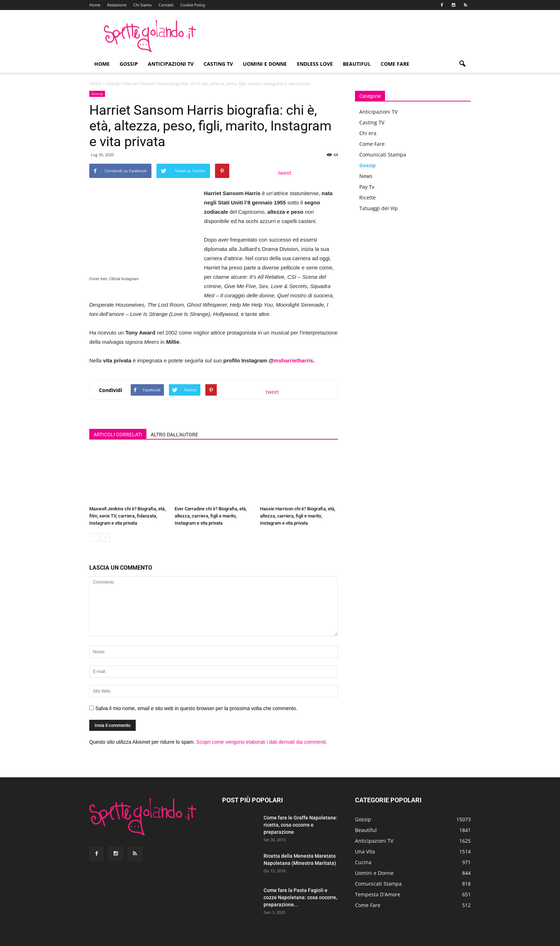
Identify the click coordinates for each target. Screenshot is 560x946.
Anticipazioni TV (171, 64)
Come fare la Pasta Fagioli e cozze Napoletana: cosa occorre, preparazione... (300, 897)
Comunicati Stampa (383, 155)
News (366, 176)
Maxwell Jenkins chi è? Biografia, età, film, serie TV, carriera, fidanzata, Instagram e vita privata (127, 516)
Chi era (368, 133)
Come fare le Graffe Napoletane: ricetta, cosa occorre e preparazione (301, 825)
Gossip (129, 64)
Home (95, 5)
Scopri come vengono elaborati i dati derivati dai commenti (261, 742)
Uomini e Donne (265, 64)
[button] (462, 64)
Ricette (367, 197)
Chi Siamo (142, 5)
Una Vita (365, 851)
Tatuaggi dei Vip (379, 208)
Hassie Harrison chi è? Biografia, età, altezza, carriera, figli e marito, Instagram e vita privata (298, 516)
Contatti (166, 5)
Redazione (117, 5)
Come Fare (395, 64)
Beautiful (357, 64)
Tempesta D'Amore (378, 894)
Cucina (363, 862)
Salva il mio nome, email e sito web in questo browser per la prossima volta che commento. (196, 708)
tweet (285, 173)
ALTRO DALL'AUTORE (174, 435)
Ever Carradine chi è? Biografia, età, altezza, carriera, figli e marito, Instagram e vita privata (211, 516)
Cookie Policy (193, 5)
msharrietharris (294, 360)
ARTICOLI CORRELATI (118, 435)
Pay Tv (367, 187)
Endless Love (315, 64)
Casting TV (218, 64)
